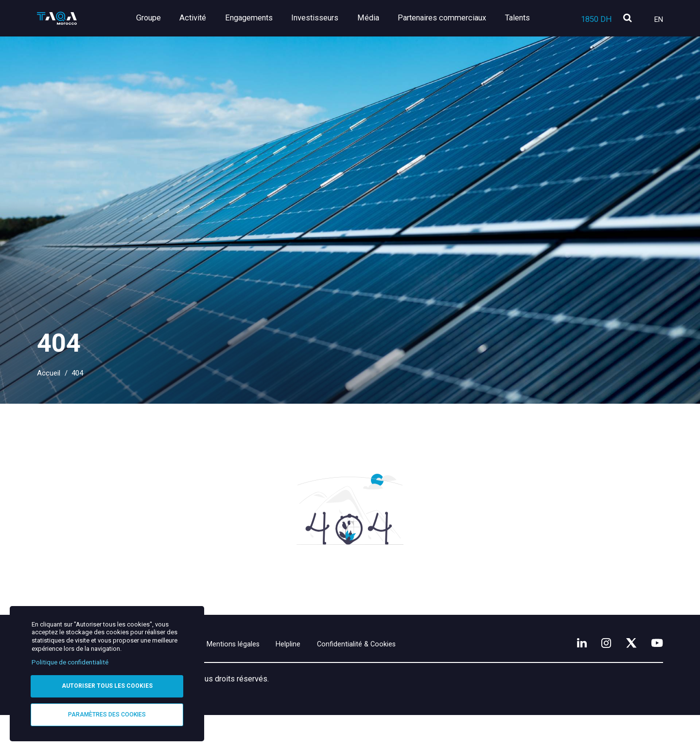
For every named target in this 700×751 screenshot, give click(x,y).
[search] (627, 18)
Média (372, 18)
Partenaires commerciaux (444, 18)
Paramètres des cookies (107, 714)
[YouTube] (656, 677)
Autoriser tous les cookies (107, 685)
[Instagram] (598, 677)
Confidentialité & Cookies (418, 679)
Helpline (335, 679)
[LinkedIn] (571, 677)
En (659, 19)
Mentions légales (269, 679)
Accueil (49, 373)
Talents (517, 18)
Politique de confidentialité (70, 661)
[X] (627, 677)
